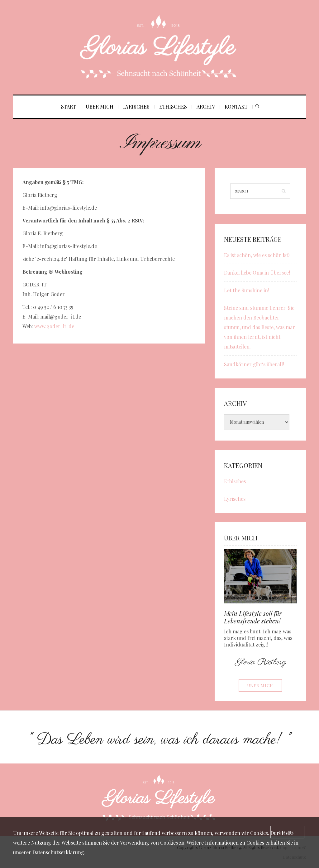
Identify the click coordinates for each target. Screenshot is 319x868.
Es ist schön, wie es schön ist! (257, 255)
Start (69, 107)
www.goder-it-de (54, 326)
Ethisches (173, 107)
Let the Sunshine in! (247, 290)
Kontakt (236, 107)
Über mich (100, 107)
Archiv (206, 107)
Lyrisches (136, 107)
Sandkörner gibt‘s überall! (254, 364)
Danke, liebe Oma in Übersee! (257, 273)
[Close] (287, 832)
